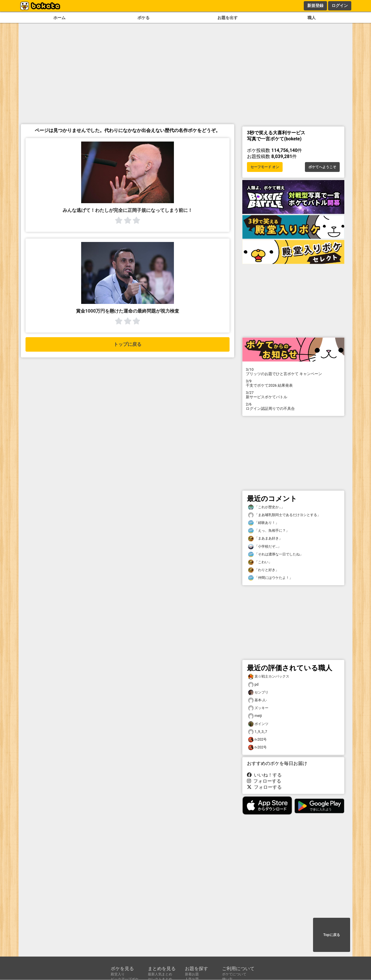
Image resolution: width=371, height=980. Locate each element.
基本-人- (258, 700)
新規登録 (315, 5)
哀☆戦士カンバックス (269, 677)
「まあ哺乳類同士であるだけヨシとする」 (284, 515)
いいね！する (264, 775)
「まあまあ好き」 (265, 538)
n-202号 (257, 740)
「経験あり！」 (263, 523)
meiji (255, 716)
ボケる (143, 18)
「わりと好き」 (263, 570)
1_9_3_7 (258, 732)
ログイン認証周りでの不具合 (293, 406)
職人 (312, 18)
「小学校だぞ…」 (265, 547)
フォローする (264, 781)
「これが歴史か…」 (266, 507)
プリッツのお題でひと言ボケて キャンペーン (293, 372)
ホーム (59, 18)
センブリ (258, 692)
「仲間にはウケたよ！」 (270, 578)
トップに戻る (128, 344)
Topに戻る (331, 935)
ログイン (340, 5)
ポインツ (258, 724)
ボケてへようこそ (322, 167)
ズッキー (258, 708)
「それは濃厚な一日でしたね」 (276, 554)
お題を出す (228, 18)
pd (253, 685)
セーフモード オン (265, 167)
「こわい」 (260, 562)
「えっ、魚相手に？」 (269, 531)
